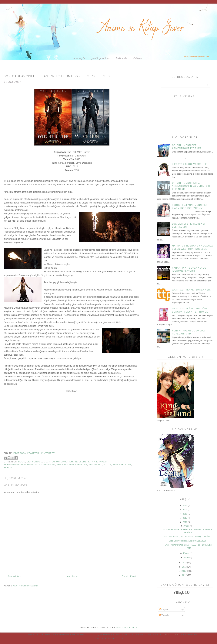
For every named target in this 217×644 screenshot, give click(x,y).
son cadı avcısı (45, 465)
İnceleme (81, 462)
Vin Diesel (95, 465)
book (22, 462)
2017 (185, 518)
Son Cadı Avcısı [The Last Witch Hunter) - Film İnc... (187, 537)
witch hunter (122, 465)
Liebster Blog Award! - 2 (189, 164)
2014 (184, 567)
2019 (185, 514)
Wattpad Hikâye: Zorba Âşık (191, 290)
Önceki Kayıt (129, 576)
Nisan (186, 557)
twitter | (35, 453)
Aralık (186, 526)
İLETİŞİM (138, 58)
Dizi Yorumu (35, 462)
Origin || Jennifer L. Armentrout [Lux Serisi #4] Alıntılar (191, 186)
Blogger (172, 634)
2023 (185, 505)
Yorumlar (164, 615)
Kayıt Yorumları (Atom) (25, 586)
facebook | (21, 453)
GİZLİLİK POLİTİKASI (101, 58)
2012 (184, 575)
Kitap (92, 462)
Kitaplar (102, 462)
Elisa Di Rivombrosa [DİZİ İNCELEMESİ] (187, 541)
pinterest (48, 453)
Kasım (186, 553)
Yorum (8, 468)
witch (107, 465)
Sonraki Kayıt (15, 576)
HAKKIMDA (122, 58)
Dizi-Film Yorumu (55, 462)
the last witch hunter (72, 465)
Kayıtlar (164, 609)
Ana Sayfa (79, 58)
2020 (185, 510)
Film (70, 462)
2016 (185, 522)
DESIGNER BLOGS (127, 628)
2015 (184, 563)
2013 (184, 571)
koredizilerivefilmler (19, 465)
